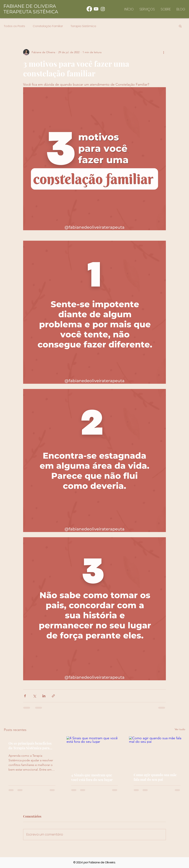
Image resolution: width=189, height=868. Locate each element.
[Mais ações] (164, 52)
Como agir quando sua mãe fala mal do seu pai (155, 777)
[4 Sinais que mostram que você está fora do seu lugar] (95, 752)
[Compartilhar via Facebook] (25, 696)
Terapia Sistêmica (83, 26)
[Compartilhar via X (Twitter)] (34, 696)
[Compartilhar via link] (53, 696)
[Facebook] (89, 9)
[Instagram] (103, 9)
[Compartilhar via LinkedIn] (44, 696)
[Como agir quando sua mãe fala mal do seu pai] (157, 752)
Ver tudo (180, 729)
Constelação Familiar (48, 26)
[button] (180, 26)
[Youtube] (96, 9)
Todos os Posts (14, 26)
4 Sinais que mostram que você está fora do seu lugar (92, 777)
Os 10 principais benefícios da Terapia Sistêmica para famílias (30, 746)
